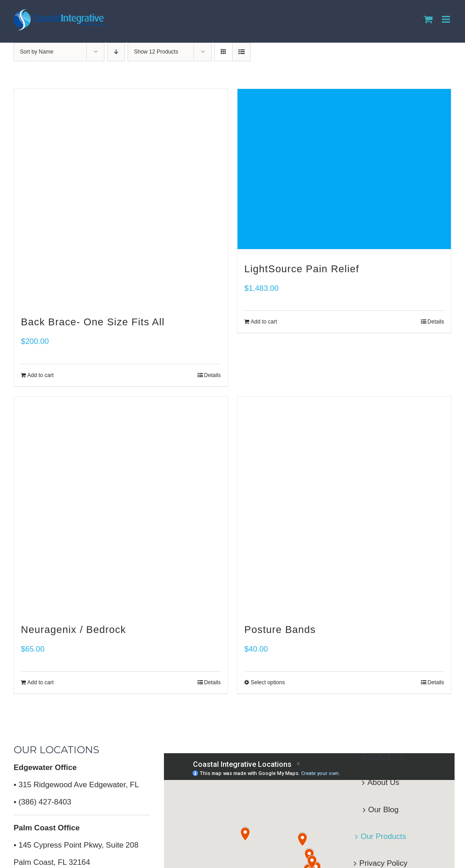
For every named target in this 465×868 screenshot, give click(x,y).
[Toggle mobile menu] (447, 19)
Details (212, 375)
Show (156, 52)
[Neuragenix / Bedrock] (121, 503)
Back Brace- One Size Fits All (93, 322)
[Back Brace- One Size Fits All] (121, 196)
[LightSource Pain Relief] (344, 169)
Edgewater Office (45, 767)
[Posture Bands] (344, 503)
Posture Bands (280, 630)
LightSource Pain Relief (302, 269)
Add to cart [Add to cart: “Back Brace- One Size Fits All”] (40, 375)
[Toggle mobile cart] (428, 19)
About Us (383, 782)
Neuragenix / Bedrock (74, 630)
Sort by (37, 52)
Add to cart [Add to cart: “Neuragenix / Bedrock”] (40, 682)
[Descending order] (116, 52)
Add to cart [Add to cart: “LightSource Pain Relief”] (264, 322)
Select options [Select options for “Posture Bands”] (268, 682)
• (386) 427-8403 (42, 802)
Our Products (383, 836)
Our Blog (383, 810)
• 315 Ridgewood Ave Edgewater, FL (76, 785)
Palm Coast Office (47, 828)
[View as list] (241, 52)
